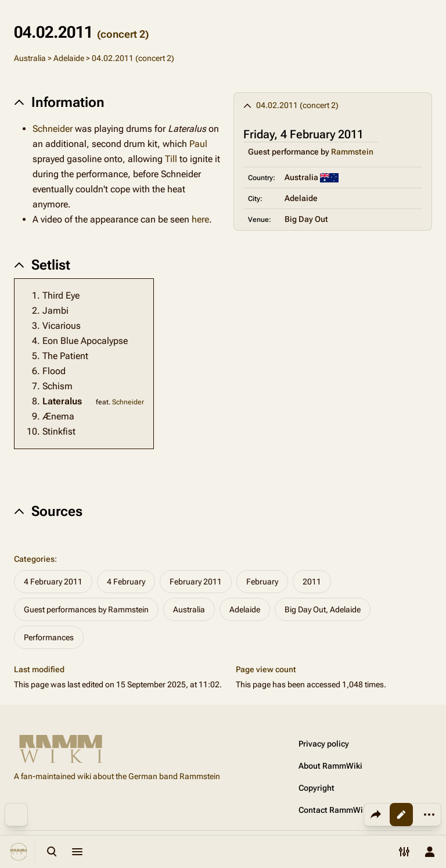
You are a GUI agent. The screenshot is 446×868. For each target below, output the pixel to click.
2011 (312, 582)
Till (171, 159)
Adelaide (69, 58)
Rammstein (352, 152)
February (262, 582)
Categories (34, 559)
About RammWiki (330, 766)
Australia (30, 58)
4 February (126, 582)
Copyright (316, 788)
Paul (198, 144)
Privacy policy (324, 744)
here (200, 219)
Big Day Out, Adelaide (323, 609)
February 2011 (196, 582)
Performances (49, 637)
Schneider (53, 129)
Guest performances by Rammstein (86, 609)
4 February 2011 (53, 582)
